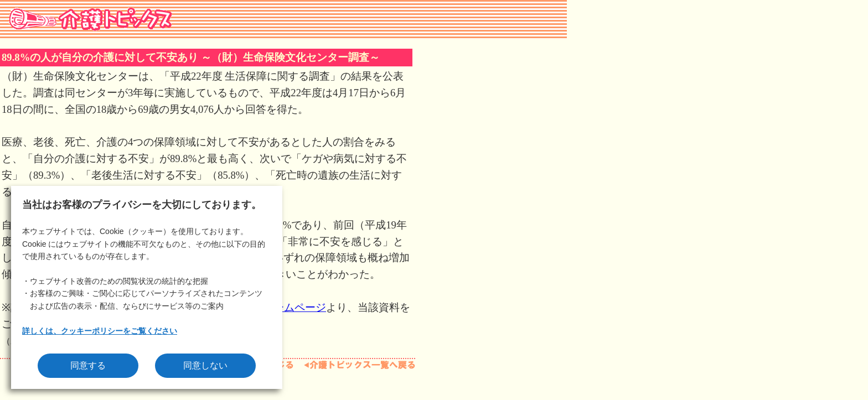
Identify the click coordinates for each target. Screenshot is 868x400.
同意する (88, 365)
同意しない (205, 365)
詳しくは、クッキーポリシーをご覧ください (100, 331)
